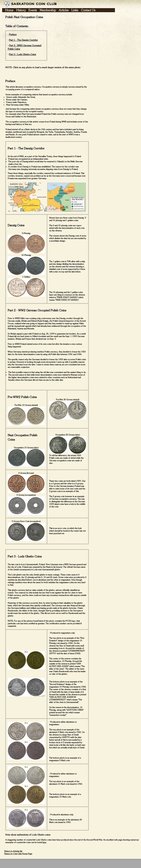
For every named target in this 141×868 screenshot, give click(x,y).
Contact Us (88, 10)
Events (33, 10)
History (21, 10)
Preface (13, 34)
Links (75, 10)
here (44, 842)
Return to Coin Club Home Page (18, 854)
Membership (48, 10)
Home (9, 10)
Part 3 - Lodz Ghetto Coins (22, 54)
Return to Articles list (13, 851)
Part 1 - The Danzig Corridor (23, 40)
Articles (64, 10)
